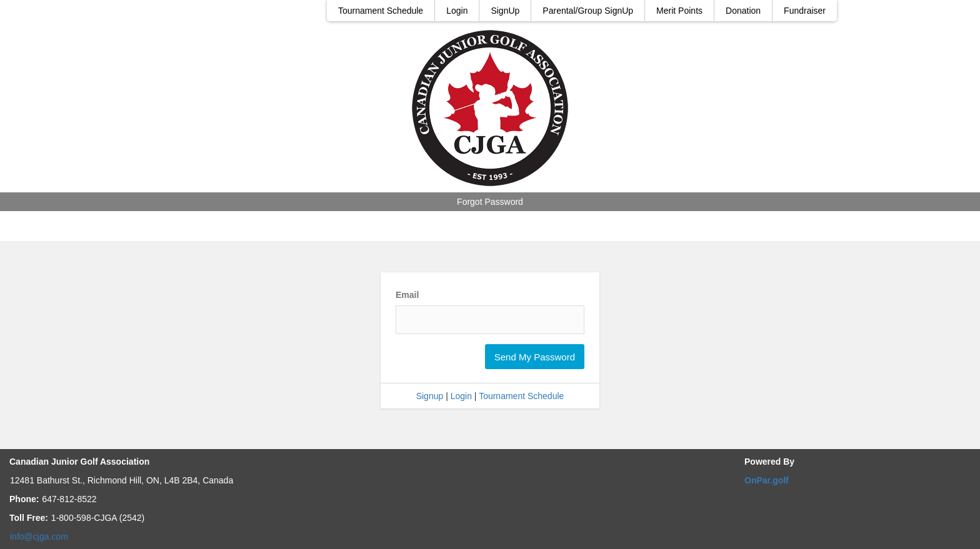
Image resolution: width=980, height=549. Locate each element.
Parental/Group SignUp (588, 11)
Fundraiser (805, 11)
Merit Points (679, 11)
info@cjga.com (39, 537)
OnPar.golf (767, 480)
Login (457, 11)
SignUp (505, 11)
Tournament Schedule (381, 11)
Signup (430, 396)
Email (407, 295)
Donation (743, 11)
